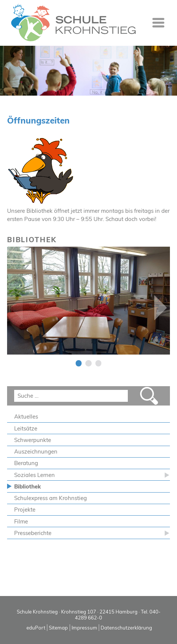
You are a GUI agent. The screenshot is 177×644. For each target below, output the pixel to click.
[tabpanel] (89, 301)
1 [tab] (79, 363)
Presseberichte (33, 533)
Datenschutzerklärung (126, 628)
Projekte (25, 510)
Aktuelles (26, 416)
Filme (21, 521)
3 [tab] (99, 363)
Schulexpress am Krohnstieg (50, 498)
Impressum (84, 628)
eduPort (36, 628)
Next (160, 308)
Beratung (26, 463)
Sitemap (58, 628)
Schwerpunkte (33, 440)
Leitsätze (26, 428)
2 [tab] (88, 363)
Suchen (149, 396)
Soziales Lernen (34, 475)
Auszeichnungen (36, 451)
